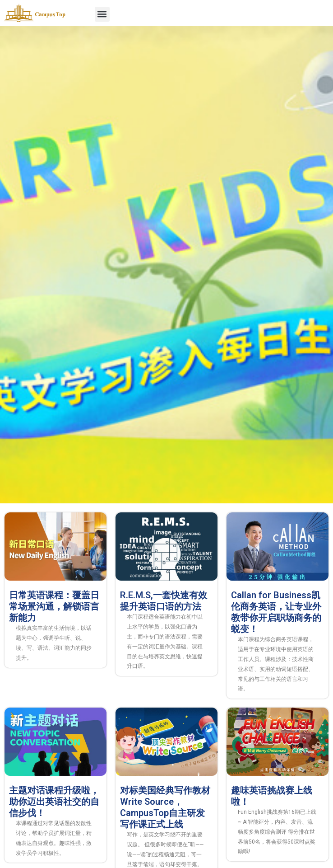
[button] (102, 14)
